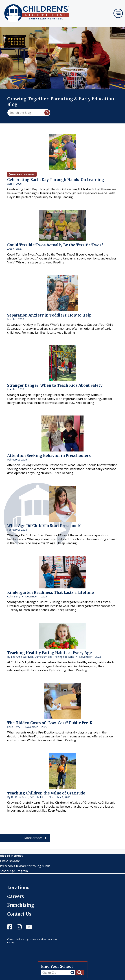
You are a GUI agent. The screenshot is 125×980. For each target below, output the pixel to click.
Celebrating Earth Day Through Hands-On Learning (56, 180)
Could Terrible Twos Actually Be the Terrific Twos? (55, 245)
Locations (18, 888)
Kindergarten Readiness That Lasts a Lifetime (51, 592)
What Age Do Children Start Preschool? (44, 526)
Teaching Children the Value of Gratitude (46, 793)
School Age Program (14, 871)
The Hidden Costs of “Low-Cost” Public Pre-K (50, 723)
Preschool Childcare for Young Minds (25, 866)
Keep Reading (63, 197)
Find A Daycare (10, 861)
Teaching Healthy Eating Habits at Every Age (50, 653)
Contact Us (19, 914)
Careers (16, 896)
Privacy (11, 942)
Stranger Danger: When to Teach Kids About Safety (55, 385)
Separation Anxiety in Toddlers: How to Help (49, 315)
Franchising (21, 905)
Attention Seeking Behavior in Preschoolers (49, 456)
